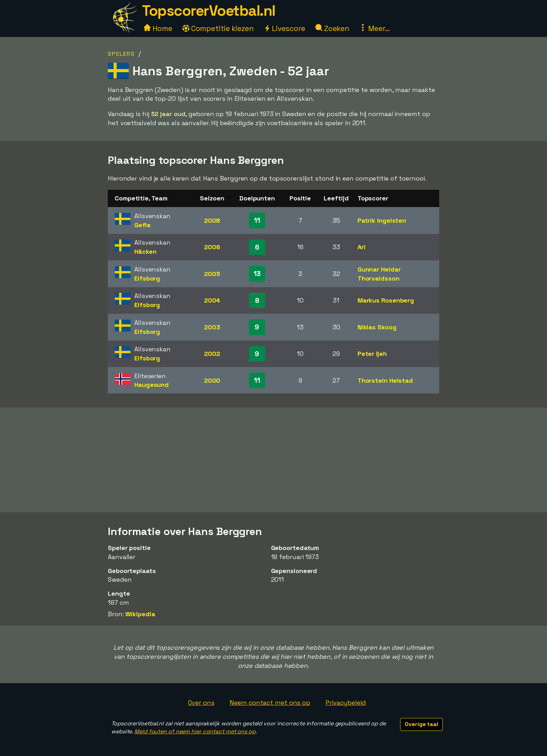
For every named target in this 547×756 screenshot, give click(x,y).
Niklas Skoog (377, 327)
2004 (212, 300)
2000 (212, 380)
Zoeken (332, 28)
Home (158, 28)
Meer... (375, 28)
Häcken (145, 251)
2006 (212, 247)
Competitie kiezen (218, 28)
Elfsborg (147, 278)
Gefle (143, 225)
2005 (212, 274)
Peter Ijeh (372, 354)
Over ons (201, 702)
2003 (212, 327)
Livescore (284, 28)
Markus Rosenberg (386, 300)
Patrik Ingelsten (382, 220)
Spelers (121, 54)
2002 (212, 354)
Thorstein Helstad (385, 380)
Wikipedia (140, 614)
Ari (362, 247)
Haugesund (152, 385)
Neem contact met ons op (270, 702)
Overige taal (421, 724)
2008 (212, 220)
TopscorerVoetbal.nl (209, 11)
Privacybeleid (346, 702)
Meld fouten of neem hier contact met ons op (195, 731)
